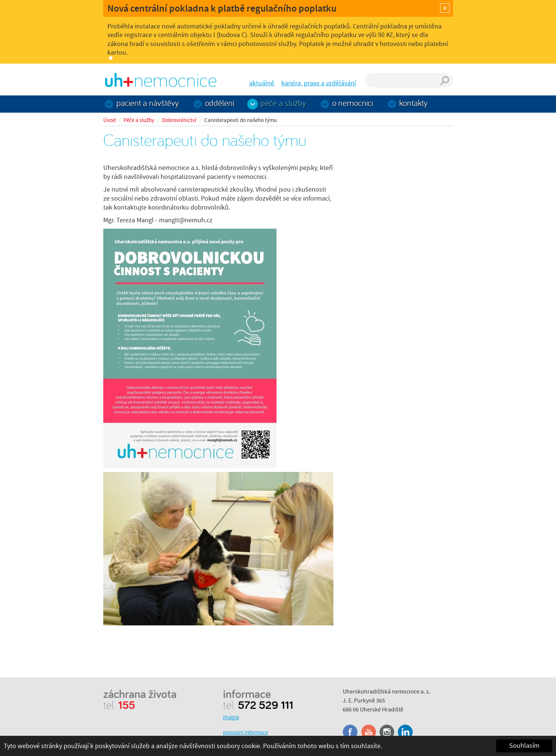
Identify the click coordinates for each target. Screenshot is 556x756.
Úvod (109, 120)
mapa (231, 717)
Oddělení (220, 103)
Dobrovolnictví (179, 120)
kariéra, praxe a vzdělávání (319, 83)
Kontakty (413, 103)
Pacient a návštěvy (148, 103)
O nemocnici (353, 103)
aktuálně (262, 83)
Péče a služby (283, 103)
